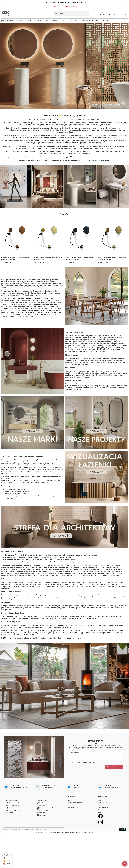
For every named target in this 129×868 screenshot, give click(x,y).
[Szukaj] (87, 14)
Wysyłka (70, 800)
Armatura (38, 21)
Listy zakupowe (112, 15)
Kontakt (11, 813)
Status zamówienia (14, 800)
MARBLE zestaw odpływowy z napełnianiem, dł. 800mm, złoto (48, 259)
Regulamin (70, 805)
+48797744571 (39, 832)
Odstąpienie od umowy (74, 810)
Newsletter (96, 741)
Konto (39, 797)
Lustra (98, 21)
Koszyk (41, 803)
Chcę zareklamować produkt (16, 805)
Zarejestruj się (43, 800)
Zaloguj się (102, 15)
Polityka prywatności (73, 807)
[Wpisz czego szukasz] (71, 14)
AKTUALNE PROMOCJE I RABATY (62, 2)
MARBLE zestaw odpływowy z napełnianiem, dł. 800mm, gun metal (80, 259)
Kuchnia (64, 21)
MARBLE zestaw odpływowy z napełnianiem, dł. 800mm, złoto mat (112, 259)
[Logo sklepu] (6, 14)
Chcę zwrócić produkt (14, 808)
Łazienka (29, 21)
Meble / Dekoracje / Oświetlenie (81, 21)
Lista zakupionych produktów (47, 808)
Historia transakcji (44, 810)
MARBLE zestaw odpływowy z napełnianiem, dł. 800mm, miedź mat (16, 259)
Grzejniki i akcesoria (51, 21)
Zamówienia (11, 797)
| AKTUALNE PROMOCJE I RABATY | (13, 21)
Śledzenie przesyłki (14, 803)
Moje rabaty (42, 813)
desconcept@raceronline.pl (52, 832)
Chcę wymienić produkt (15, 810)
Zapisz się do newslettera (114, 767)
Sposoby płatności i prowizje (75, 803)
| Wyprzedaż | (107, 21)
